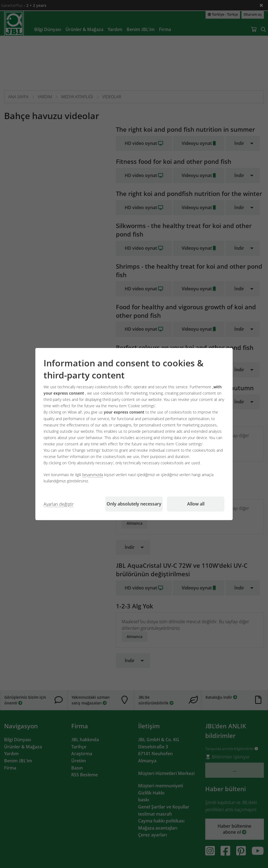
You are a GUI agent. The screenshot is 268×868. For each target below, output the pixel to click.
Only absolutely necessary (134, 504)
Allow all (196, 504)
